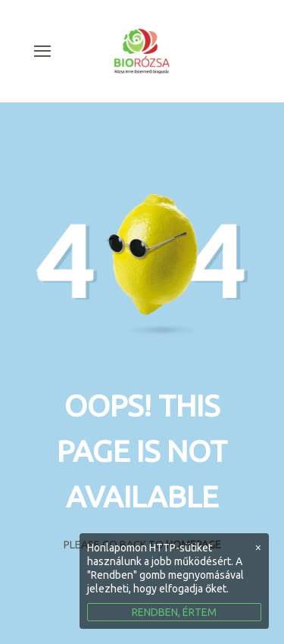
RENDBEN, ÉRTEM (174, 612)
